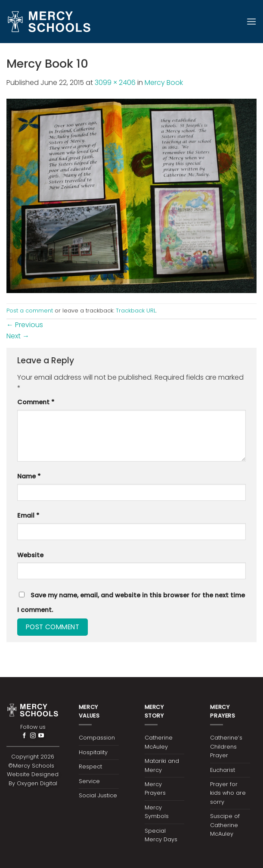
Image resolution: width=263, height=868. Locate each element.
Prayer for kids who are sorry (228, 793)
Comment (36, 402)
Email (28, 515)
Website (30, 555)
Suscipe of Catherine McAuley (225, 825)
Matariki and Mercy (162, 765)
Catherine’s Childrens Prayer (226, 746)
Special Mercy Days (161, 835)
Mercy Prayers (155, 788)
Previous (25, 325)
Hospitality (93, 752)
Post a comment (30, 311)
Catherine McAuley (159, 742)
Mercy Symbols (157, 812)
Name (29, 476)
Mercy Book (164, 83)
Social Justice (98, 795)
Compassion (97, 738)
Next (18, 336)
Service (89, 781)
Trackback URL (136, 311)
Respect (90, 767)
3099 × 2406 (115, 83)
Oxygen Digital (37, 783)
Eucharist (223, 770)
